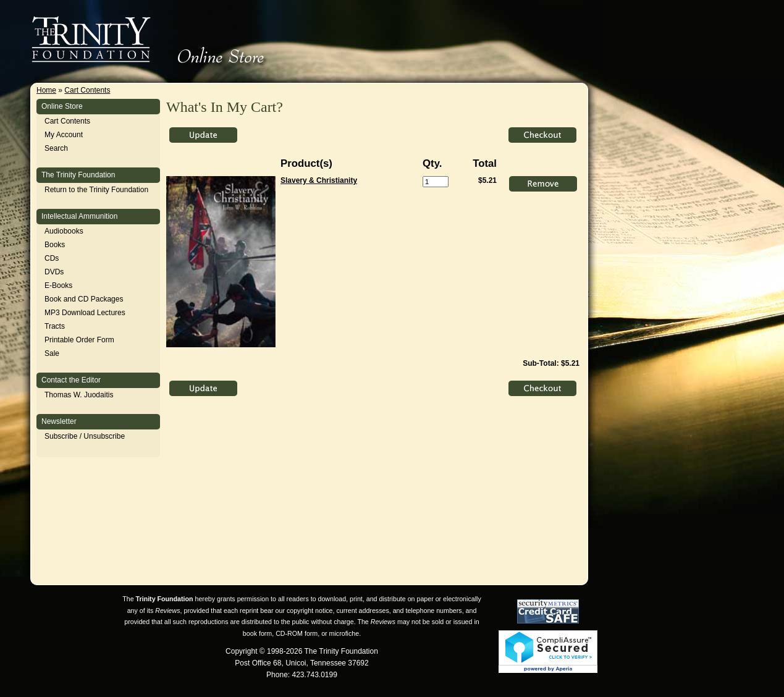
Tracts (55, 326)
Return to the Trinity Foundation (96, 190)
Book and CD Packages (84, 299)
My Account (64, 135)
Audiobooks (64, 231)
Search (56, 148)
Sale (52, 353)
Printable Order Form (79, 340)
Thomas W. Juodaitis (79, 395)
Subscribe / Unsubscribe (85, 436)
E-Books (58, 285)
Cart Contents (87, 90)
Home (46, 90)
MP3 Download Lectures (85, 313)
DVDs (54, 272)
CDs (52, 258)
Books (55, 245)
